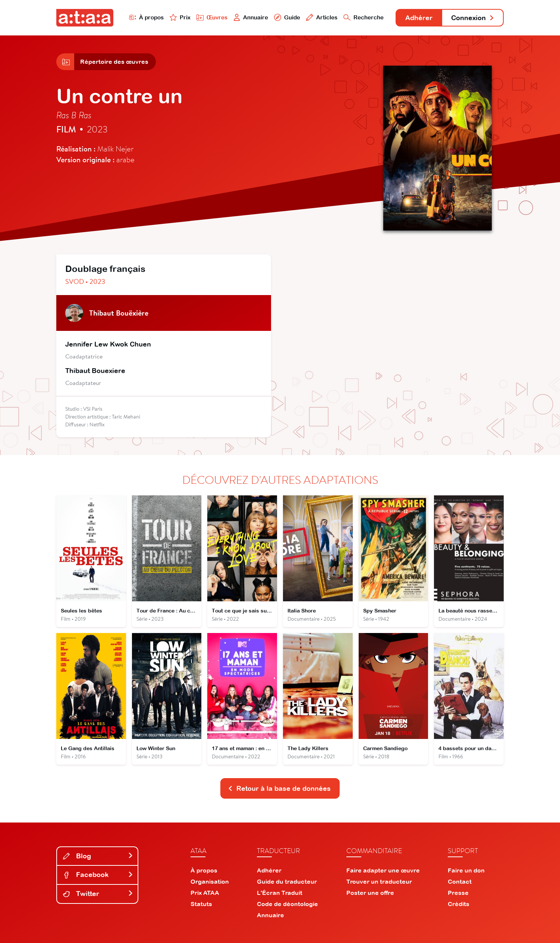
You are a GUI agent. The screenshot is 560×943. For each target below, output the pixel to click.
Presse (458, 893)
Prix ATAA (205, 893)
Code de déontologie (287, 904)
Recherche (364, 17)
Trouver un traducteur (379, 881)
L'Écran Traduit (280, 893)
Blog (98, 856)
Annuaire (251, 17)
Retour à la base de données (279, 788)
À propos (146, 17)
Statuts (201, 904)
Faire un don (466, 870)
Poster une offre (370, 893)
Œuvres (212, 17)
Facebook (98, 875)
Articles (322, 17)
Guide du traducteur (287, 881)
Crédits (459, 904)
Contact (460, 881)
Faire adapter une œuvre (383, 870)
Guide (287, 17)
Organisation (210, 881)
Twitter (98, 894)
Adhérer (419, 18)
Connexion (473, 18)
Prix (180, 17)
